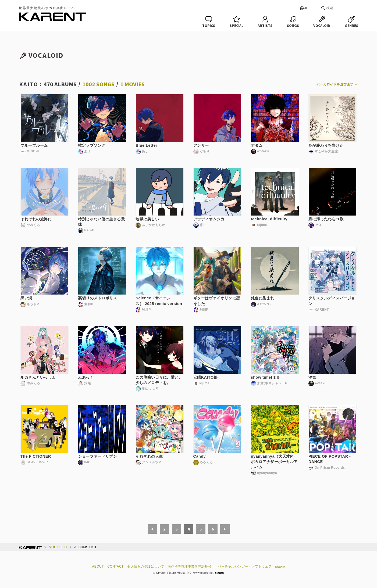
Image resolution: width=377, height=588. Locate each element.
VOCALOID (58, 547)
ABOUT (98, 567)
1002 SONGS (98, 84)
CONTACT (115, 567)
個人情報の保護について (146, 567)
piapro (280, 567)
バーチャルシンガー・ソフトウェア (245, 567)
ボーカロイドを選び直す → (337, 84)
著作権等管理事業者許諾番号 (190, 567)
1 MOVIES (132, 84)
